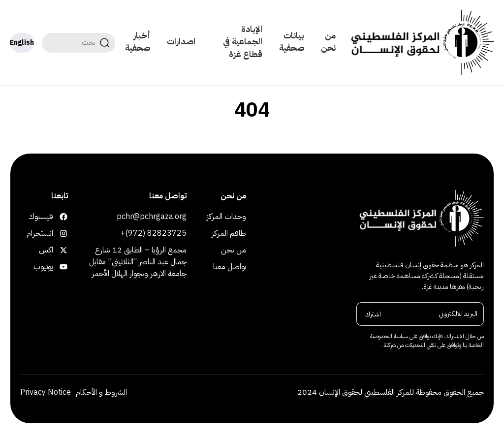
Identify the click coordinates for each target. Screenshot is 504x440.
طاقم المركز (229, 233)
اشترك (373, 314)
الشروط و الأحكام (101, 392)
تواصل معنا (230, 267)
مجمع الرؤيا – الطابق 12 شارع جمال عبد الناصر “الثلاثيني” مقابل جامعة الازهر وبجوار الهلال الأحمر (138, 262)
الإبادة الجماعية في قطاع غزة (243, 42)
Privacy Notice (46, 392)
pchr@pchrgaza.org (152, 217)
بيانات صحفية (292, 42)
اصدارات (181, 42)
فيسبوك (62, 217)
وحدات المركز (226, 217)
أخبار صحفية (138, 42)
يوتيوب (62, 267)
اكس (62, 250)
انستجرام (62, 233)
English (22, 43)
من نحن (328, 42)
